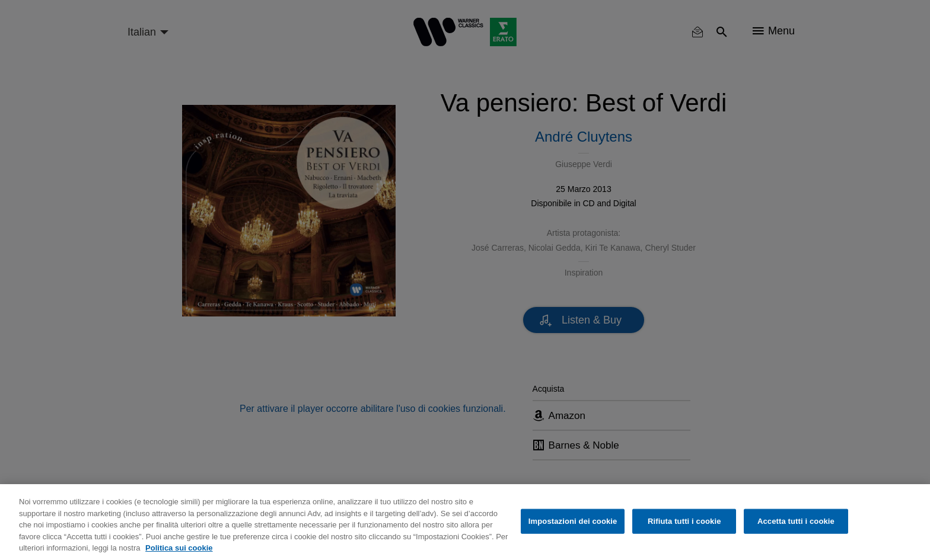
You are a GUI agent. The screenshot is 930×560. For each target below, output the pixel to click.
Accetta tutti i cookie (796, 521)
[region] (465, 522)
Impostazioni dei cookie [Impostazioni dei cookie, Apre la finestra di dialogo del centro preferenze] (573, 521)
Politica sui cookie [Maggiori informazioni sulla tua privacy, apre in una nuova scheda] (179, 548)
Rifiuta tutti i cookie (684, 521)
